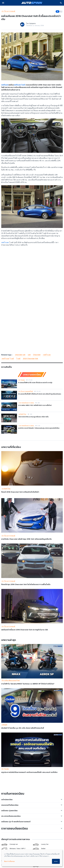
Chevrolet (37, 355)
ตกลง (56, 861)
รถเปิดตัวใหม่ (22, 414)
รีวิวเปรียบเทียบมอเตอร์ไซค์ (11, 680)
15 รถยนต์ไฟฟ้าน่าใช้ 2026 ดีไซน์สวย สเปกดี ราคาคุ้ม (35, 383)
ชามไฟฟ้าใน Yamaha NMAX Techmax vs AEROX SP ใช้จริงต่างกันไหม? (28, 684)
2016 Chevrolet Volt (30, 359)
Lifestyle (4, 725)
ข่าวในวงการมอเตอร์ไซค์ (26, 391)
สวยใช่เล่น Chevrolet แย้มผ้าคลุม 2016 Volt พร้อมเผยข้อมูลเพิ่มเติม (26, 539)
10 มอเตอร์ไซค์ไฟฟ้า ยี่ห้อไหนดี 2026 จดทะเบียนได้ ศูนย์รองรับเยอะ (40, 394)
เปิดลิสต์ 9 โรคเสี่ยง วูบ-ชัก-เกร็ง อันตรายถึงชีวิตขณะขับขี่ (23, 728)
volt (29, 355)
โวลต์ (18, 359)
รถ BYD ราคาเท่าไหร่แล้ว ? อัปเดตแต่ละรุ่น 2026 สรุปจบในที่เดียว (39, 428)
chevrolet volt (20, 355)
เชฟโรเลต (5, 85)
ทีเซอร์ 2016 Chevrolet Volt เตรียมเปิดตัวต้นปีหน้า (20, 492)
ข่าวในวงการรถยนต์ (8, 11)
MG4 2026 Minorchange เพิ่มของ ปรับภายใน (33, 417)
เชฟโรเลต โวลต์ (20, 85)
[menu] (3, 3)
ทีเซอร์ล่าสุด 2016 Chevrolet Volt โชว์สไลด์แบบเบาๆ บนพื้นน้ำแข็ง (26, 584)
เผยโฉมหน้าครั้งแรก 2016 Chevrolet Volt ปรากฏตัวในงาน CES (25, 630)
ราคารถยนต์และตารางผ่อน (26, 403)
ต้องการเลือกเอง (9, 861)
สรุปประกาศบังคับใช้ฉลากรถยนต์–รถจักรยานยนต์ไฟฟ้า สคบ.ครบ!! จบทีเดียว (29, 772)
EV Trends (22, 380)
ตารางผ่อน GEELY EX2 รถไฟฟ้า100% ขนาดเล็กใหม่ (35, 405)
